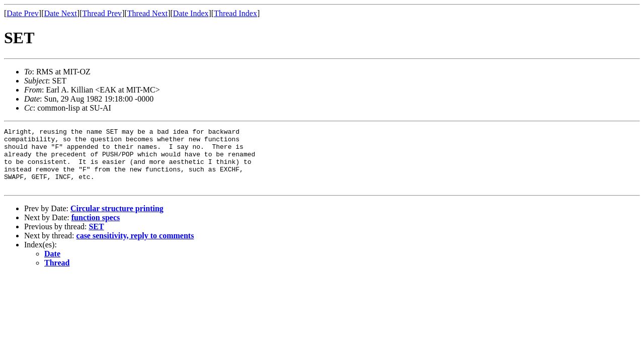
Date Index (191, 13)
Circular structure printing (117, 220)
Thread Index (235, 13)
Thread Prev (102, 13)
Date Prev (23, 13)
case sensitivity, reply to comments (135, 248)
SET (96, 239)
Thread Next (147, 13)
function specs (96, 230)
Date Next (61, 13)
